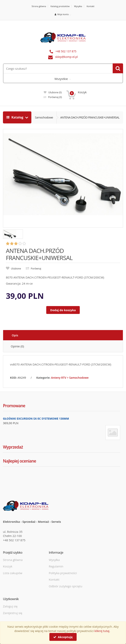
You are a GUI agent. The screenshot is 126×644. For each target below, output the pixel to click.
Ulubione (53, 92)
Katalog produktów (60, 6)
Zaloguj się (10, 606)
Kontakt (91, 6)
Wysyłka (78, 6)
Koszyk (8, 566)
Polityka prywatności (63, 573)
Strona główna (39, 6)
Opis (15, 335)
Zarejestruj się (13, 613)
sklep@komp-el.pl (66, 57)
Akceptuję (63, 637)
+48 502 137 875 (66, 51)
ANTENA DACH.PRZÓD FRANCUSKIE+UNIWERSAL (90, 117)
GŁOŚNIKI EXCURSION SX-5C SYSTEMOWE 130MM (36, 419)
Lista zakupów (13, 573)
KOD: (13, 378)
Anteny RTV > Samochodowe (70, 378)
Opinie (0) (17, 346)
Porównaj (53, 97)
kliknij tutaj (102, 631)
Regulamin (56, 566)
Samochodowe (44, 117)
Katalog (15, 117)
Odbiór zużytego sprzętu (66, 586)
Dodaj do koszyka (63, 310)
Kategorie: (43, 378)
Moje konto (62, 14)
